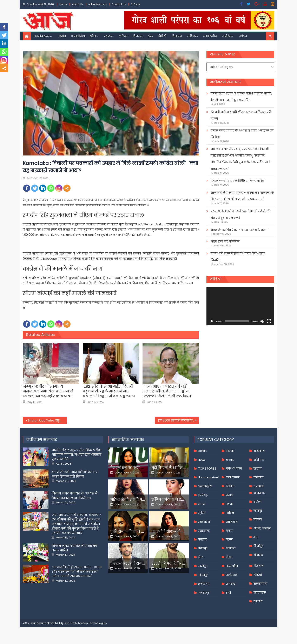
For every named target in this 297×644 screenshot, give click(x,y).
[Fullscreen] (269, 321)
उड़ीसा (202, 513)
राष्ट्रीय (62, 36)
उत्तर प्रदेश (204, 522)
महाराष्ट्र (231, 584)
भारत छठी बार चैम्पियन (225, 241)
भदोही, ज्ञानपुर (262, 528)
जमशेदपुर (204, 593)
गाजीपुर (203, 566)
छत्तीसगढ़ (204, 584)
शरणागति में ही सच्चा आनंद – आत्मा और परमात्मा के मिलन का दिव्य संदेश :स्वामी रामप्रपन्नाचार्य (242, 196)
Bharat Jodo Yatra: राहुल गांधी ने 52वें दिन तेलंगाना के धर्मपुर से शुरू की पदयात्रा (47, 420)
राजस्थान (259, 451)
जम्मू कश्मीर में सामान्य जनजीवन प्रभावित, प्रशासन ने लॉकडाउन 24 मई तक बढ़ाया (48, 391)
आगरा (202, 504)
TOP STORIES (207, 469)
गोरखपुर (203, 575)
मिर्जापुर (258, 546)
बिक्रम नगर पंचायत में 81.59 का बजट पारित (237, 181)
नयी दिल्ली (233, 477)
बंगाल (230, 531)
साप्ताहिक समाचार (128, 440)
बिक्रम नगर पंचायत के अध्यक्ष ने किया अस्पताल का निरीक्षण (242, 134)
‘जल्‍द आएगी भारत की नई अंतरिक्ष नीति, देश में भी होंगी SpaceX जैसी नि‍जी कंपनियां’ (167, 391)
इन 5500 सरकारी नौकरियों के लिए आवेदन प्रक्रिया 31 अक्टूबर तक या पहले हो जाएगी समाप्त (179, 420)
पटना (229, 504)
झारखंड (230, 451)
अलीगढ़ (203, 495)
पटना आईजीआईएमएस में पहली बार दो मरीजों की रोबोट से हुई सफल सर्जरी (240, 214)
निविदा (230, 486)
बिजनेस (138, 36)
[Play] (212, 321)
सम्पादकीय (210, 36)
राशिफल (192, 36)
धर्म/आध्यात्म (234, 469)
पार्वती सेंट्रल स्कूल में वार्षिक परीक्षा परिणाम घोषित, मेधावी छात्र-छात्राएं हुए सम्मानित (241, 97)
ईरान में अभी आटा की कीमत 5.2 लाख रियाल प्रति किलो (241, 115)
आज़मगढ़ (259, 493)
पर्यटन (243, 36)
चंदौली (257, 502)
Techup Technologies (92, 623)
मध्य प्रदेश (232, 566)
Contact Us (119, 4)
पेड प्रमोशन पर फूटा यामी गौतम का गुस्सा (142, 468)
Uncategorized (209, 477)
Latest (202, 451)
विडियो (162, 36)
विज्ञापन (177, 36)
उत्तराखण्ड (204, 531)
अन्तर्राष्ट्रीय (78, 36)
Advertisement (97, 4)
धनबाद (230, 460)
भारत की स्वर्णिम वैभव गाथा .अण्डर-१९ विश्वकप (239, 230)
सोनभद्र (258, 555)
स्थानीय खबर (42, 36)
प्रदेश (93, 36)
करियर (123, 36)
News (202, 460)
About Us (78, 4)
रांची (228, 593)
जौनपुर (258, 511)
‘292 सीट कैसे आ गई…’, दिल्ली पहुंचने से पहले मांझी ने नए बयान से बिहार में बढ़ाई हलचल (109, 391)
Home (63, 4)
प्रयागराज (232, 522)
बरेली (229, 539)
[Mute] (262, 321)
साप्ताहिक (260, 592)
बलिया (258, 519)
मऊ (256, 537)
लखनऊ (259, 477)
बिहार (229, 557)
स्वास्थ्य (109, 36)
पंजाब (229, 495)
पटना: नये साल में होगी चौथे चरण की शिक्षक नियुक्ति (238, 257)
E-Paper (136, 4)
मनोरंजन (228, 36)
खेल (150, 36)
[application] (240, 306)
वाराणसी (259, 486)
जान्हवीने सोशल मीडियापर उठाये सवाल (181, 532)
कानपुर (203, 548)
